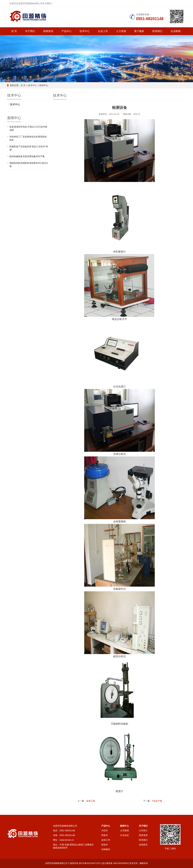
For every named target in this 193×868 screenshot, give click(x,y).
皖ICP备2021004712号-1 (90, 863)
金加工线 (91, 801)
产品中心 (66, 31)
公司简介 (143, 831)
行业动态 (124, 835)
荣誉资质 (143, 835)
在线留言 (143, 845)
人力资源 (121, 31)
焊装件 (105, 835)
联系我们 (157, 31)
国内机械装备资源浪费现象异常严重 (27, 156)
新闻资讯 (48, 31)
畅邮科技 (144, 863)
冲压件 (105, 831)
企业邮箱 (176, 31)
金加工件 (106, 840)
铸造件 (105, 845)
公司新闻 (124, 831)
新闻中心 (124, 826)
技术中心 (85, 31)
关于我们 (30, 31)
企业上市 (103, 31)
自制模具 (106, 849)
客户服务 (139, 31)
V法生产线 (157, 801)
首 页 (14, 31)
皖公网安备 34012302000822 (116, 863)
